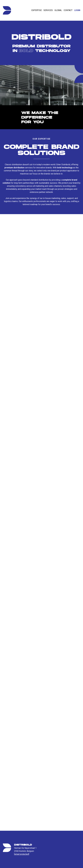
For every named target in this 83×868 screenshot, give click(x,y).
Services (48, 10)
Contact (68, 10)
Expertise (37, 10)
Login (77, 10)
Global (58, 10)
